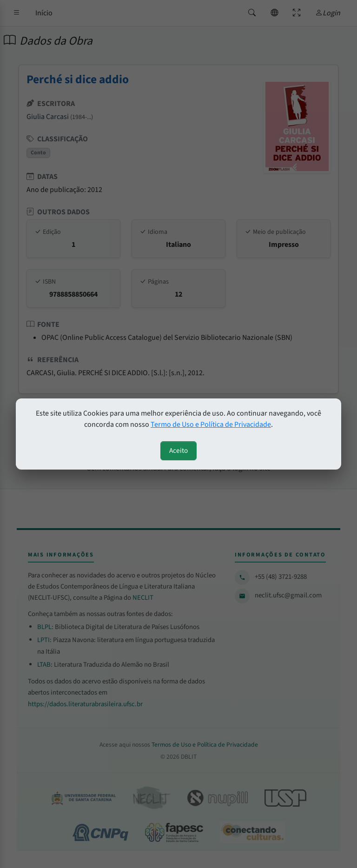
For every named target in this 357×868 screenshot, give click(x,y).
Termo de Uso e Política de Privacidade (211, 424)
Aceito (178, 451)
